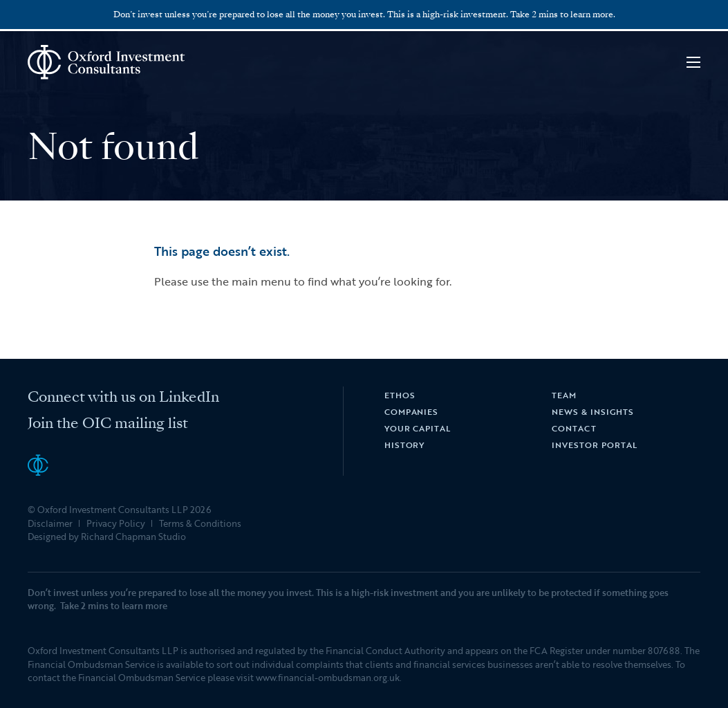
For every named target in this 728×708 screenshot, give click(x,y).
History (405, 445)
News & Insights (592, 411)
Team (564, 395)
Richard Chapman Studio (133, 537)
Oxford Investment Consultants (107, 62)
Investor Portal (594, 445)
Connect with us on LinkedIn (123, 397)
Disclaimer (50, 523)
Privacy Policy (116, 523)
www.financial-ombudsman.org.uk (328, 678)
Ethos (400, 395)
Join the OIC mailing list (108, 423)
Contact (574, 428)
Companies (412, 411)
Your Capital (418, 428)
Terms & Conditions (200, 523)
